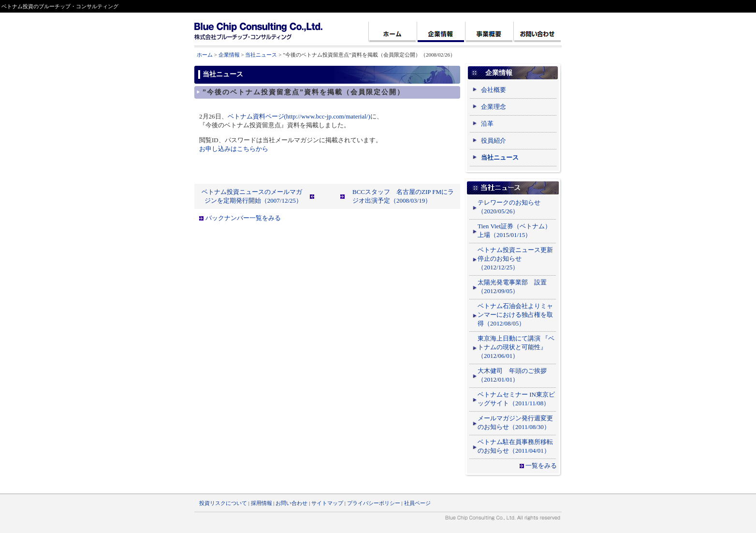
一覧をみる (541, 466)
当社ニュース (261, 55)
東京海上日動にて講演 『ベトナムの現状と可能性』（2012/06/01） (516, 347)
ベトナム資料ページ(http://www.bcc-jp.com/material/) (299, 116)
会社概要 (494, 90)
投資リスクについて (223, 503)
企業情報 (229, 55)
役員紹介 (494, 141)
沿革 (487, 124)
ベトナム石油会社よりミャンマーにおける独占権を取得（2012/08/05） (515, 315)
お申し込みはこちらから (234, 149)
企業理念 (494, 107)
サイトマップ (327, 503)
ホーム (205, 55)
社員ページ (417, 503)
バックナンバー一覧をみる (243, 218)
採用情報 (262, 503)
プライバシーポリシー (374, 503)
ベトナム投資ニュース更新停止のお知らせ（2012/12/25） (515, 259)
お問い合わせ (291, 503)
